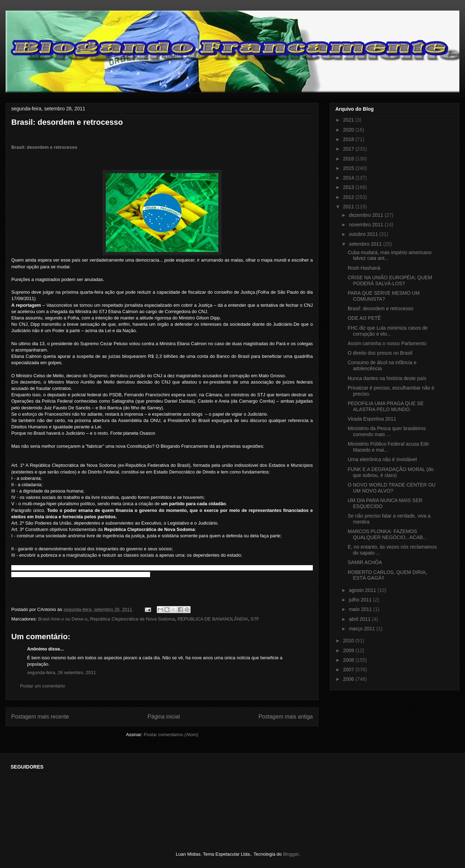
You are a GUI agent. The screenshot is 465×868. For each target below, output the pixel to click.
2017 (349, 149)
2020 (349, 130)
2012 (349, 197)
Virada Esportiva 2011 (372, 419)
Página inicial (164, 717)
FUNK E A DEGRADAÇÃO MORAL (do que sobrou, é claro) (391, 472)
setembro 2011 (366, 244)
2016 (349, 159)
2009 (349, 650)
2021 (349, 120)
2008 (349, 660)
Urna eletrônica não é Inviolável (382, 459)
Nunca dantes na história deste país (387, 378)
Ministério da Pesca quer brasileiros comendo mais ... (387, 431)
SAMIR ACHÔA (365, 562)
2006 (349, 679)
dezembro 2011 (367, 215)
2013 (349, 187)
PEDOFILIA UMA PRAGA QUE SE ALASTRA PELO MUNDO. (386, 406)
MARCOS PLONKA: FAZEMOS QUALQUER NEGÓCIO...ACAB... (387, 534)
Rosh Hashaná (364, 268)
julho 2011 (361, 600)
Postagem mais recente (40, 717)
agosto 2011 (363, 590)
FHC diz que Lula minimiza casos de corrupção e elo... (388, 331)
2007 (349, 670)
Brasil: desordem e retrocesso (44, 147)
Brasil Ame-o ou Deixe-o (63, 619)
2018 (349, 139)
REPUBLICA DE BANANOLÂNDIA (213, 619)
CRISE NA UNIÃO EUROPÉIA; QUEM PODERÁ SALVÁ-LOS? (390, 280)
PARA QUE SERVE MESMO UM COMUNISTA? (384, 296)
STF (255, 619)
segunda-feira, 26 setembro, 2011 (61, 673)
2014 (349, 178)
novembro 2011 (367, 225)
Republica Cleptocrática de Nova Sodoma (132, 619)
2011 (349, 207)
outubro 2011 (364, 234)
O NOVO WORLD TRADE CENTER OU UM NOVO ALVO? (392, 488)
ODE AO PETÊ (364, 318)
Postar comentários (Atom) (171, 735)
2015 (349, 168)
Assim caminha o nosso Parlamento (387, 343)
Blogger (291, 854)
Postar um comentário (42, 686)
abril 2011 (360, 619)
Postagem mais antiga (286, 717)
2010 (349, 641)
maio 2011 (361, 609)
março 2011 (362, 629)
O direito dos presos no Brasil (380, 353)
